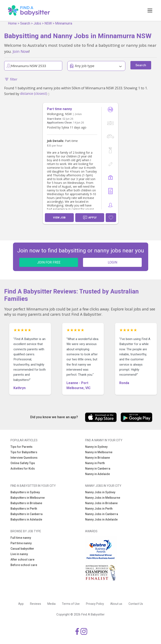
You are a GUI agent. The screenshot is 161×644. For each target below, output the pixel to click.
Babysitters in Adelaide (26, 519)
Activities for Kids (23, 469)
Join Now (21, 51)
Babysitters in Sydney (25, 492)
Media (51, 604)
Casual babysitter (22, 549)
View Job (59, 217)
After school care (22, 560)
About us (116, 604)
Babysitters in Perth (24, 509)
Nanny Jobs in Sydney (100, 492)
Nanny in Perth (95, 463)
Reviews (36, 604)
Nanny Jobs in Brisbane (101, 503)
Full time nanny (21, 538)
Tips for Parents (21, 447)
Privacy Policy (95, 604)
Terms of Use (71, 604)
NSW (48, 23)
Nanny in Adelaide (97, 474)
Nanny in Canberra (98, 469)
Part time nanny (21, 543)
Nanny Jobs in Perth (99, 509)
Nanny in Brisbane (97, 458)
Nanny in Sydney (96, 447)
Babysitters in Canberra (27, 514)
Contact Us (136, 604)
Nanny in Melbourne (99, 452)
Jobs (37, 23)
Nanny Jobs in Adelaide (101, 519)
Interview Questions (24, 458)
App (21, 604)
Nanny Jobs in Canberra (102, 514)
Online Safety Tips (23, 463)
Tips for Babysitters (24, 452)
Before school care (24, 565)
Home (12, 23)
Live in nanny (19, 554)
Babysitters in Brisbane (26, 503)
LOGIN (112, 262)
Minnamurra (64, 23)
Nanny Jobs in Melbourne (103, 498)
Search (25, 23)
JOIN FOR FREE (49, 262)
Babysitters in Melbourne (28, 498)
